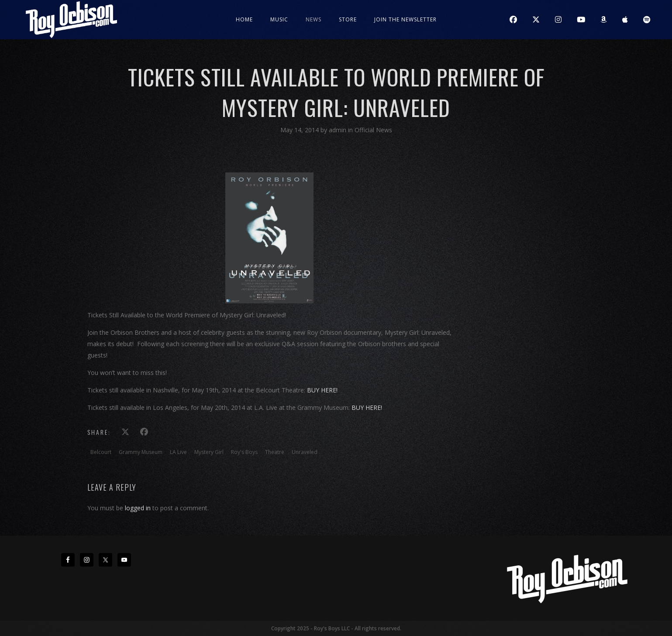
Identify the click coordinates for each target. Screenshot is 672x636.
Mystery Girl (209, 452)
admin (338, 130)
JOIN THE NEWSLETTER (405, 19)
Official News (373, 130)
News (314, 19)
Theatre (275, 452)
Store (348, 19)
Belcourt (101, 452)
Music (279, 19)
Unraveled (305, 452)
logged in (138, 508)
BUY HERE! (322, 390)
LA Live (178, 452)
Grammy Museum (141, 452)
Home (244, 19)
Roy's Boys (244, 452)
